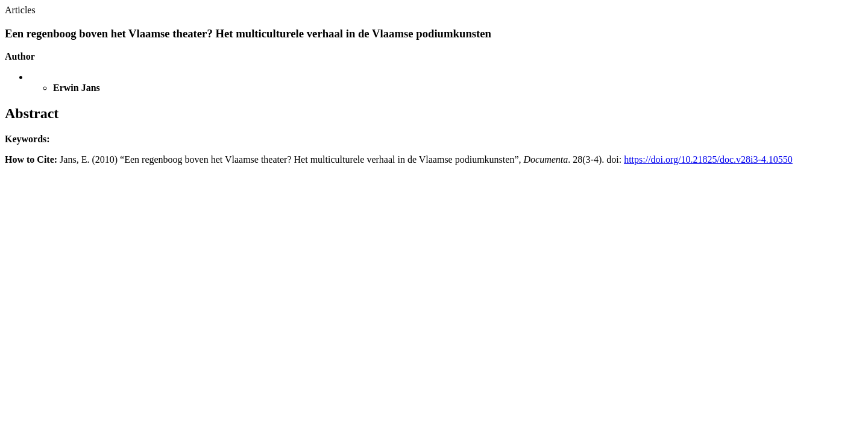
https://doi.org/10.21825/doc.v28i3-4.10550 (708, 159)
